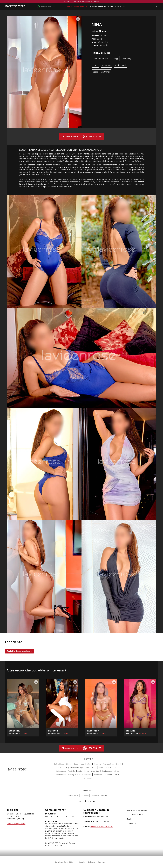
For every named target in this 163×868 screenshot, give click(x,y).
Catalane (61, 767)
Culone (116, 767)
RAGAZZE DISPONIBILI (77, 6)
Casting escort (74, 775)
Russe (87, 771)
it (155, 7)
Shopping (127, 59)
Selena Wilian (73, 796)
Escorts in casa (105, 767)
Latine (89, 764)
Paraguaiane (88, 778)
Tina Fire (104, 796)
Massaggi (107, 65)
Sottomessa (61, 771)
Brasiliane (86, 2)
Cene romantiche (101, 59)
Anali (117, 775)
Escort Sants (91, 767)
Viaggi (116, 59)
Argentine (95, 771)
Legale (82, 862)
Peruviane (98, 775)
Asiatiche (72, 771)
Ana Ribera (84, 796)
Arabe (80, 771)
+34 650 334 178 (48, 7)
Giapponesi (108, 775)
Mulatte (76, 2)
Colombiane (59, 764)
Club (111, 6)
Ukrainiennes (107, 771)
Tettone (96, 2)
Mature (66, 2)
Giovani (69, 764)
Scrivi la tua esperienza (19, 651)
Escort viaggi (79, 764)
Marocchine (87, 775)
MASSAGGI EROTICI (98, 6)
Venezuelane (108, 764)
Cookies (102, 862)
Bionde (119, 764)
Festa (95, 65)
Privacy (92, 862)
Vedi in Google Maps (16, 824)
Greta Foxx (95, 796)
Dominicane (61, 775)
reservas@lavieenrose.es (102, 827)
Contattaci (121, 6)
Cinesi (117, 771)
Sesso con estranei (101, 72)
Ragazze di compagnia (75, 767)
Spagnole (97, 764)
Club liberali (121, 65)
